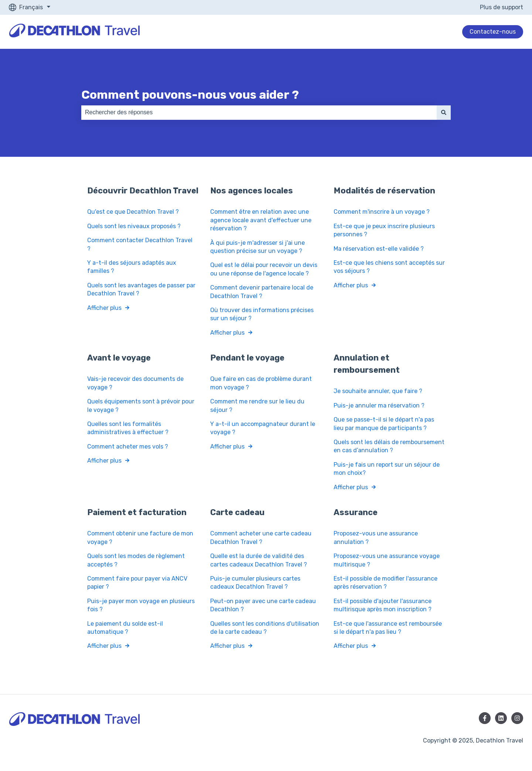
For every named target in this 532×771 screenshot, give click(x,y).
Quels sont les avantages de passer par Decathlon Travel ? (141, 289)
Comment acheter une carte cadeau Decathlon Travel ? (261, 537)
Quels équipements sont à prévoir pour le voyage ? (141, 405)
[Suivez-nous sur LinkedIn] (501, 718)
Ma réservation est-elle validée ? (379, 248)
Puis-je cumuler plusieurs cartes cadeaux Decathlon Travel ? (255, 583)
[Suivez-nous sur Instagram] (517, 718)
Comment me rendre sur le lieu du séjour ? (257, 405)
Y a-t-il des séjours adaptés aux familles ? (132, 267)
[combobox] (259, 112)
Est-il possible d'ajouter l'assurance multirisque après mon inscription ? (383, 605)
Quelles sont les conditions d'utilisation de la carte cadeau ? (265, 627)
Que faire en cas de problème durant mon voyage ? (261, 383)
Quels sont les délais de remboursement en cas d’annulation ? (389, 446)
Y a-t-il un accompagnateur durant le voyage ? (263, 428)
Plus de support (502, 7)
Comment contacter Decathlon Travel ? (140, 244)
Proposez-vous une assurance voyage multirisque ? (387, 560)
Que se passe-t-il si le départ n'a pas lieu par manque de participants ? (384, 424)
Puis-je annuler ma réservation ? (379, 405)
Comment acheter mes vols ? (128, 446)
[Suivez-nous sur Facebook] (485, 718)
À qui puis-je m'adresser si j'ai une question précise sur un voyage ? (258, 246)
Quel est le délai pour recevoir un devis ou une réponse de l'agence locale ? (264, 269)
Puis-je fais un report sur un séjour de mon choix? (387, 468)
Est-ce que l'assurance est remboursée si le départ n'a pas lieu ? (388, 627)
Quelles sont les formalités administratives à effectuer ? (128, 428)
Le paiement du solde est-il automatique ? (125, 627)
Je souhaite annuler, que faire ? (378, 391)
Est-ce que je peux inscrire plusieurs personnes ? (384, 230)
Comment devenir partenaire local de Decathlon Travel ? (262, 292)
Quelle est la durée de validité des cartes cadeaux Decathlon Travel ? (259, 560)
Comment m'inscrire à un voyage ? (382, 212)
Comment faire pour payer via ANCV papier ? (137, 583)
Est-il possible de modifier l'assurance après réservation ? (386, 583)
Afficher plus (104, 307)
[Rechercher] (444, 112)
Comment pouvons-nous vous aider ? (190, 95)
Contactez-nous (493, 32)
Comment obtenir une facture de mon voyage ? (140, 537)
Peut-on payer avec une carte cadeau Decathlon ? (263, 605)
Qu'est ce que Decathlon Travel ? (134, 212)
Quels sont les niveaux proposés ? (134, 226)
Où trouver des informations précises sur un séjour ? (262, 314)
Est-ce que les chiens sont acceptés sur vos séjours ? (389, 267)
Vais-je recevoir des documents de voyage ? (135, 383)
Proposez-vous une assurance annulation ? (376, 537)
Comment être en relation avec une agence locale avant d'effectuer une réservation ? (261, 220)
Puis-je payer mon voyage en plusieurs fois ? (141, 605)
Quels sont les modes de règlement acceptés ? (136, 560)
